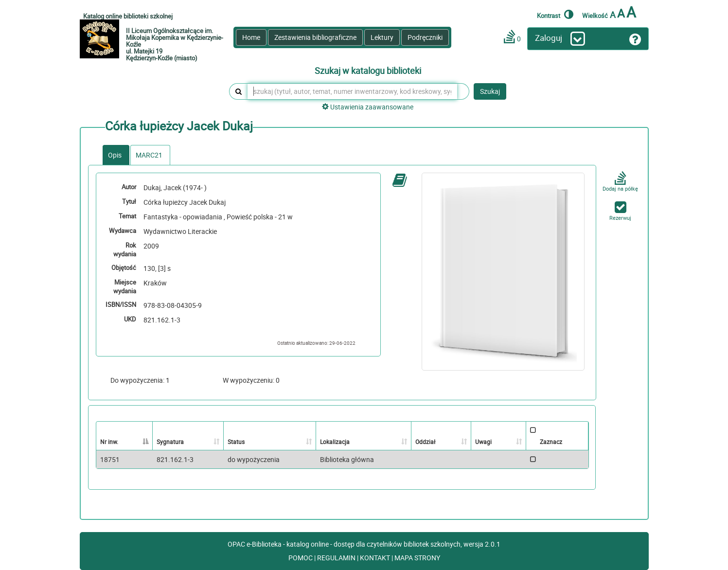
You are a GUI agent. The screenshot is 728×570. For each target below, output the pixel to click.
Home (251, 37)
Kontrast (555, 14)
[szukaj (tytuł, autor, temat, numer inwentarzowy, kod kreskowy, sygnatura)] (352, 91)
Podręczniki (425, 37)
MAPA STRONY (417, 558)
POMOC (301, 558)
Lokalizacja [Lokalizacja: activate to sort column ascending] (335, 442)
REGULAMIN (337, 558)
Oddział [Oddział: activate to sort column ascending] (425, 442)
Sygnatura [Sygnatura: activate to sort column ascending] (170, 442)
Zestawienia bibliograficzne (315, 37)
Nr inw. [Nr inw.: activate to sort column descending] (109, 442)
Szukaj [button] (490, 91)
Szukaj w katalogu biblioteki (368, 71)
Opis (115, 155)
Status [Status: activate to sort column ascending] (236, 442)
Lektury (382, 37)
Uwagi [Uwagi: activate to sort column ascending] (483, 442)
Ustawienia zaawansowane (368, 107)
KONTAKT (376, 558)
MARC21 (149, 155)
